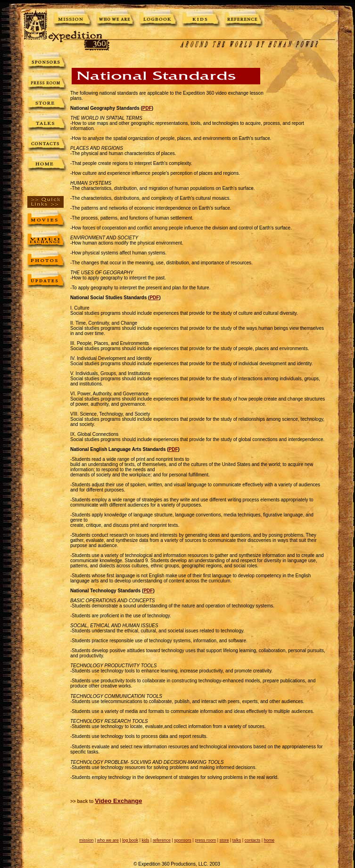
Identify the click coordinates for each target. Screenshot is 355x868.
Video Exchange (118, 801)
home (269, 840)
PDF (147, 108)
